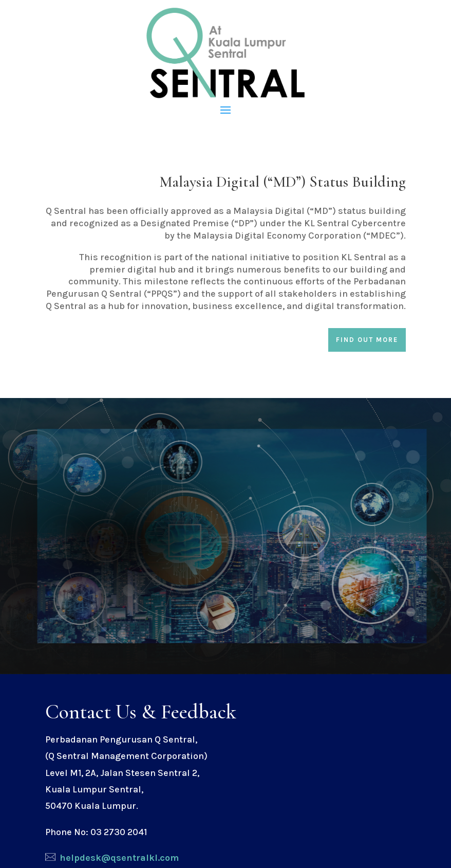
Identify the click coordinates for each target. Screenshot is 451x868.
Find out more (367, 340)
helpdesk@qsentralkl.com (119, 858)
